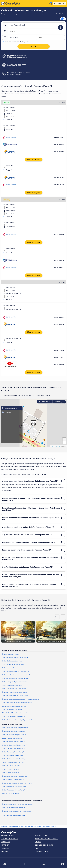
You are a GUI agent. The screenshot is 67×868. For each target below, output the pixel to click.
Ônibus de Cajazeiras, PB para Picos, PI (15, 745)
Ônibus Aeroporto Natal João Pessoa (14, 808)
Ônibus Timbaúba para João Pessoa (13, 716)
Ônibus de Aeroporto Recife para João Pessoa (16, 811)
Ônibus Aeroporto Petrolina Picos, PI (13, 815)
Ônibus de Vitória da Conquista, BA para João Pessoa (19, 720)
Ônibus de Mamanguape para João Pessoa (16, 678)
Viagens (39, 848)
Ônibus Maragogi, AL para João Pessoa (14, 682)
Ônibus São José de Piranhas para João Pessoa (17, 703)
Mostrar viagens (33, 159)
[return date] (51, 37)
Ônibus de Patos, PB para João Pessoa (14, 692)
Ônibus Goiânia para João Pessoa (13, 661)
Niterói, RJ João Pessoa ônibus (12, 685)
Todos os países (42, 851)
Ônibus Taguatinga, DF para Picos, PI (14, 790)
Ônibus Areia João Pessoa (10, 654)
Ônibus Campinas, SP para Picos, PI (13, 748)
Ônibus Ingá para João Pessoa (12, 668)
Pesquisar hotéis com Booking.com (17, 42)
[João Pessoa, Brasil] (36, 25)
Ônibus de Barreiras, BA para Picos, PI (14, 735)
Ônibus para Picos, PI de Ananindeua (14, 731)
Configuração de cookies (47, 839)
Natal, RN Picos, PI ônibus (10, 769)
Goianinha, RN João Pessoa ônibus (13, 665)
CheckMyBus (4, 826)
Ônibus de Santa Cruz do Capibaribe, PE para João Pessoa (21, 699)
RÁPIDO (6, 199)
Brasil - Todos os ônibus (17, 826)
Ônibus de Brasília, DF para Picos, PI (14, 742)
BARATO (6, 102)
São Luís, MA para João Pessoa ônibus (14, 706)
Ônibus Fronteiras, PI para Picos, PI (13, 752)
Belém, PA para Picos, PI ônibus (12, 738)
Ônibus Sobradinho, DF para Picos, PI (14, 787)
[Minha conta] (50, 3)
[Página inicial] (24, 4)
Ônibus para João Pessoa (33, 826)
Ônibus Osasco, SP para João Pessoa (14, 689)
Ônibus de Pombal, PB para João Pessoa (15, 696)
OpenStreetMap (56, 446)
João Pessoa (45, 402)
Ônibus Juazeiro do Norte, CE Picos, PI (14, 759)
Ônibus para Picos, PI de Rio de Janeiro (14, 776)
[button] (33, 423)
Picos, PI (59, 402)
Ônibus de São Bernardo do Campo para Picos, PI (18, 783)
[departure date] (22, 37)
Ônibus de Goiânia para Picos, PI (12, 755)
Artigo (38, 842)
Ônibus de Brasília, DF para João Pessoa (15, 658)
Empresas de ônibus (44, 845)
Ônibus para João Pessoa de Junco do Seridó (16, 675)
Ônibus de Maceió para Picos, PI (12, 766)
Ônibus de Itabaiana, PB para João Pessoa (15, 671)
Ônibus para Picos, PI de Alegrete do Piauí (15, 728)
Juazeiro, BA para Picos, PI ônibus (13, 762)
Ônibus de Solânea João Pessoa (12, 709)
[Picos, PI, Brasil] (36, 31)
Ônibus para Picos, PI (49, 826)
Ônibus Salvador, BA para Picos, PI (13, 780)
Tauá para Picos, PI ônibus (10, 793)
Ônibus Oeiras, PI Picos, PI (11, 773)
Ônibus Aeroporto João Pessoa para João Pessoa (18, 804)
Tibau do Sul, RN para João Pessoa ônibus (15, 713)
